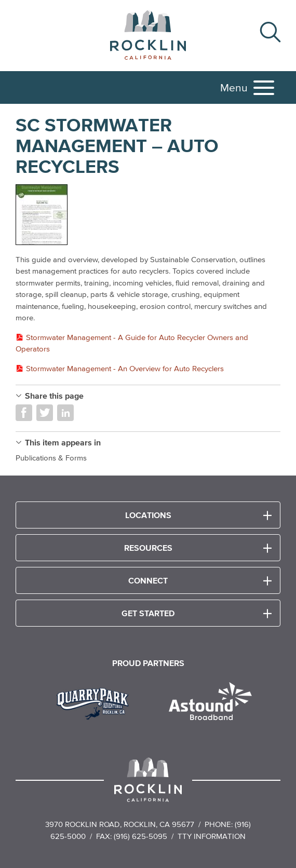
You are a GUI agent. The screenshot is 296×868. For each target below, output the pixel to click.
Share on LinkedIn (65, 413)
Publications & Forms (51, 458)
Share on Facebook (24, 413)
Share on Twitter (45, 413)
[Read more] (148, 215)
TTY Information (212, 836)
